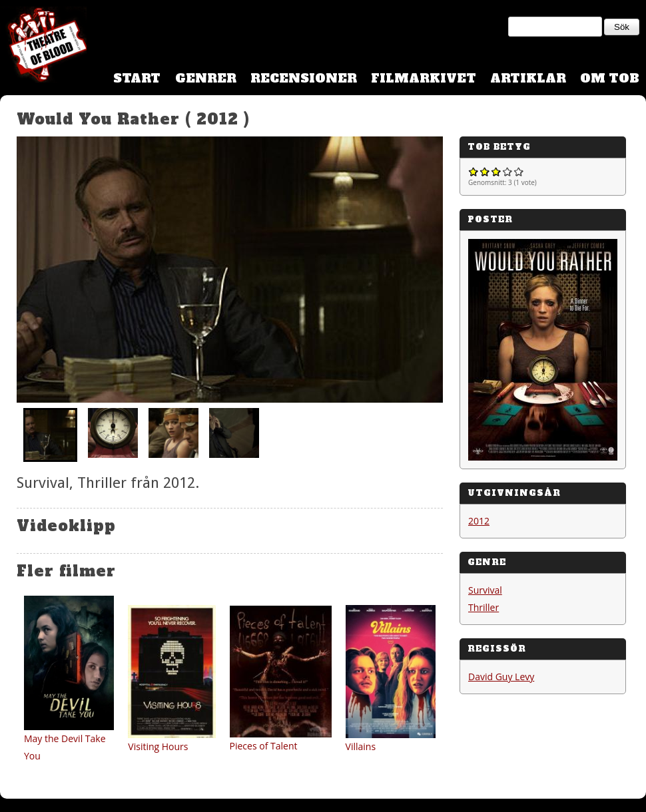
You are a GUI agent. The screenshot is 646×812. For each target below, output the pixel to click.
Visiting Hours (158, 746)
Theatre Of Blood (43, 47)
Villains (361, 746)
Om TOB (610, 78)
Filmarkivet (424, 78)
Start (137, 78)
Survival (485, 590)
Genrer (206, 78)
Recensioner (304, 78)
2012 (479, 521)
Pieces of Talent (264, 746)
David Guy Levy (501, 677)
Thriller (484, 607)
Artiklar (528, 78)
